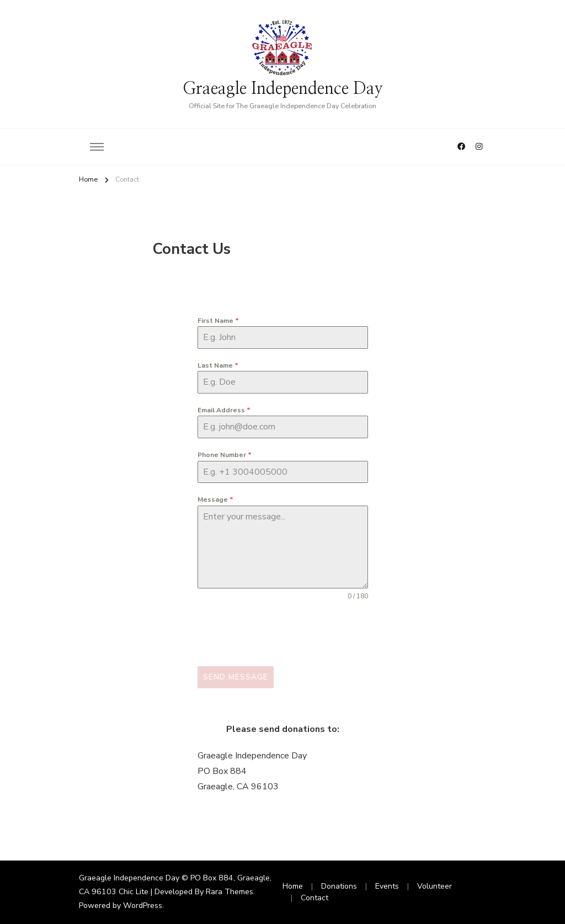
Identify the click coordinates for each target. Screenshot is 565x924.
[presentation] (281, 634)
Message (215, 500)
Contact (315, 898)
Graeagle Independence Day (283, 89)
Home (293, 886)
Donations (339, 886)
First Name (218, 321)
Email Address (224, 410)
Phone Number (225, 455)
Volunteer (435, 886)
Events (387, 886)
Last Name (218, 365)
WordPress (143, 906)
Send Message (236, 677)
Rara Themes (230, 892)
